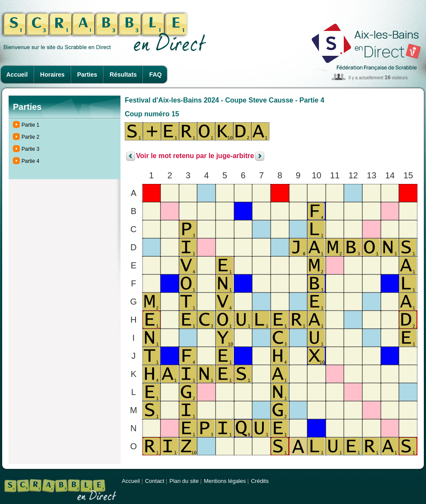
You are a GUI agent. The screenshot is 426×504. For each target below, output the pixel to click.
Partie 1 (30, 125)
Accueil (17, 75)
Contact (155, 481)
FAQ (156, 75)
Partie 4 (30, 161)
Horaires (52, 75)
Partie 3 (30, 149)
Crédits (260, 481)
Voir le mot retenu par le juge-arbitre (195, 156)
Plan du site (184, 481)
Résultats (123, 75)
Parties (87, 75)
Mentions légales (225, 481)
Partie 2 (30, 137)
